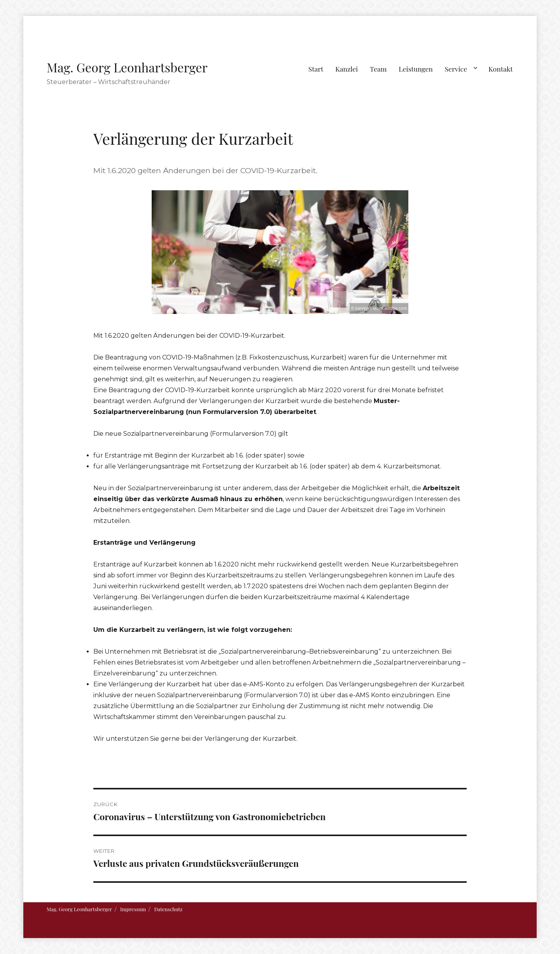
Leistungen (416, 69)
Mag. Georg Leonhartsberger (127, 67)
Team (378, 69)
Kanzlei (346, 69)
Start (316, 69)
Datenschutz (168, 909)
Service (456, 69)
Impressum (133, 909)
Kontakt (501, 69)
